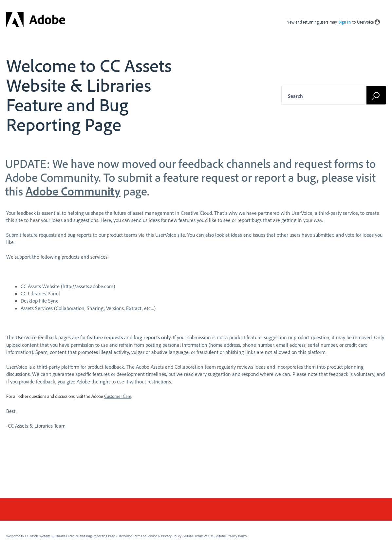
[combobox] (330, 95)
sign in (345, 22)
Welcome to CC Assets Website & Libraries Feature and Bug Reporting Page (61, 536)
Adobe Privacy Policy (232, 536)
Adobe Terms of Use (199, 536)
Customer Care (118, 396)
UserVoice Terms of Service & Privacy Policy (149, 536)
